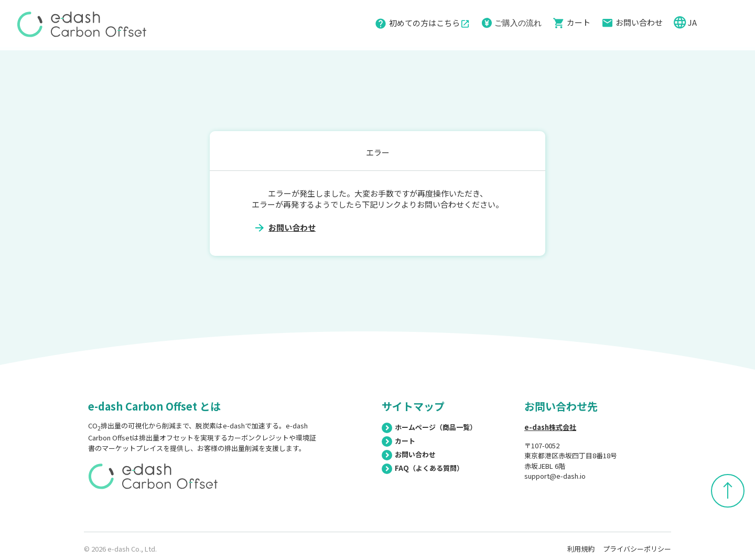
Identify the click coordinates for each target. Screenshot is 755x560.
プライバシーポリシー (637, 549)
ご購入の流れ (518, 22)
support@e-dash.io (555, 476)
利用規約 (581, 549)
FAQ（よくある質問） (423, 468)
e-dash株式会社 (550, 427)
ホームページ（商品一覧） (429, 427)
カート (579, 22)
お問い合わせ (639, 22)
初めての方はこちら (429, 23)
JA (693, 22)
